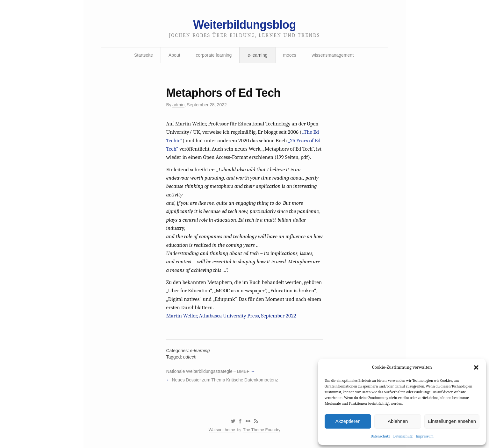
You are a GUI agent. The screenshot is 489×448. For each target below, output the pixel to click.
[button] (476, 367)
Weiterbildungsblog (244, 25)
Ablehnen (398, 421)
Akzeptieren (348, 421)
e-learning (257, 55)
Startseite (144, 55)
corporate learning (214, 55)
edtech (190, 357)
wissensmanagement (333, 55)
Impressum (425, 436)
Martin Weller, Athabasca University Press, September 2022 (231, 316)
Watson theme (222, 430)
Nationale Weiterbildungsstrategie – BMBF (208, 371)
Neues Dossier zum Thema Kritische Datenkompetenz (225, 380)
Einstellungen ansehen (452, 421)
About (174, 55)
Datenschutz (380, 436)
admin (178, 105)
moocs (289, 55)
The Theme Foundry (262, 430)
